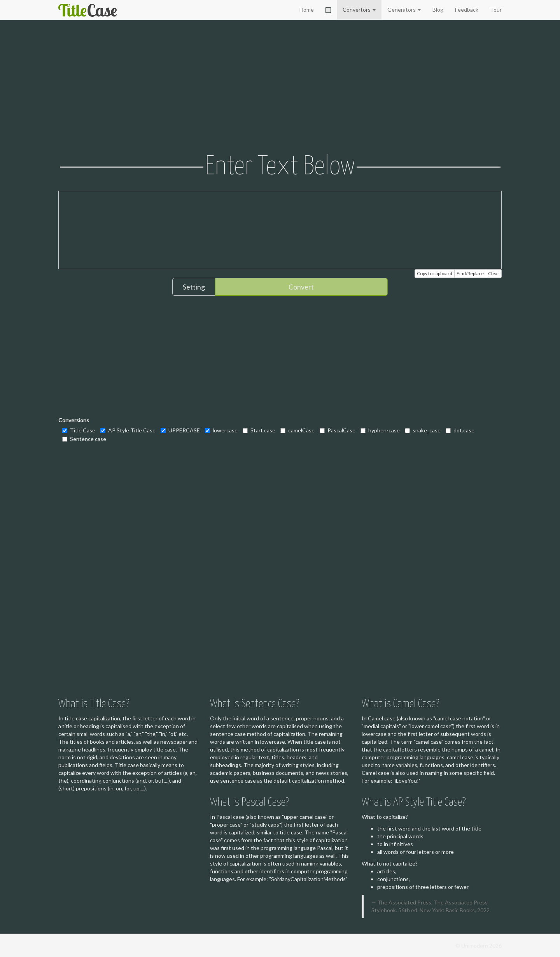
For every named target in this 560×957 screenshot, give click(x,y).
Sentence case (84, 439)
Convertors (359, 10)
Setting (194, 287)
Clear (494, 273)
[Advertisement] (280, 88)
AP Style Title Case (128, 430)
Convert (301, 287)
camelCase (297, 430)
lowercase (221, 430)
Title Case (79, 430)
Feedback (467, 10)
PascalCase (338, 430)
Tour (496, 10)
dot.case (460, 430)
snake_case (423, 430)
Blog (438, 10)
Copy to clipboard (435, 273)
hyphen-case (380, 430)
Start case (259, 430)
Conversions (74, 420)
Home (307, 10)
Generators (404, 10)
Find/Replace (470, 273)
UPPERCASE (180, 430)
